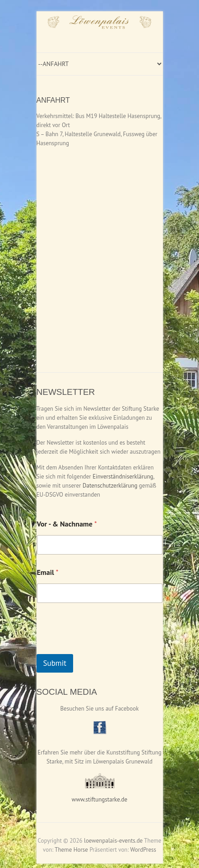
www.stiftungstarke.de (99, 799)
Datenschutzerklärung (110, 486)
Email (48, 572)
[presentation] (105, 648)
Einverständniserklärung (123, 477)
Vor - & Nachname (67, 524)
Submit (55, 663)
